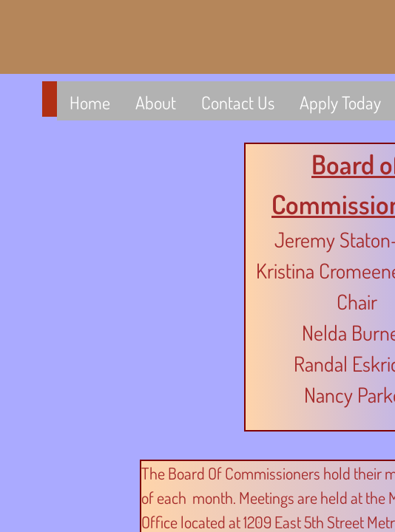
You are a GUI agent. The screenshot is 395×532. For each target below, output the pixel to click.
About (156, 102)
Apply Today (340, 102)
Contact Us (238, 102)
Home (90, 102)
